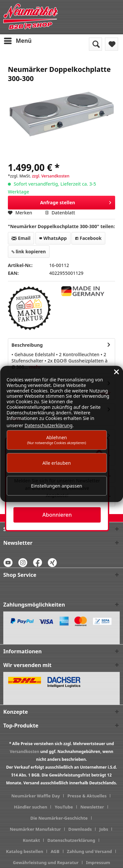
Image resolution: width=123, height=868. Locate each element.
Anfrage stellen (76, 201)
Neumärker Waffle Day (36, 796)
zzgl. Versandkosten (51, 176)
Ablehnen (57, 440)
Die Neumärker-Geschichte (59, 818)
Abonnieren (57, 515)
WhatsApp (53, 238)
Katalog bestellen (24, 851)
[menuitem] (17, 41)
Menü (18, 40)
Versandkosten (25, 751)
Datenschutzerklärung (72, 840)
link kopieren (29, 251)
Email (21, 238)
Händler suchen (31, 807)
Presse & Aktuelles (87, 796)
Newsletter (92, 807)
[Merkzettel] (112, 44)
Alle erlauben (57, 463)
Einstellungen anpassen (57, 486)
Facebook (88, 238)
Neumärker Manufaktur (35, 829)
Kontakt (31, 840)
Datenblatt (60, 213)
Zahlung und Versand (89, 851)
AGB (55, 851)
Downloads (80, 829)
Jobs (104, 829)
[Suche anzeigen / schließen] (95, 44)
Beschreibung (27, 345)
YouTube (64, 807)
